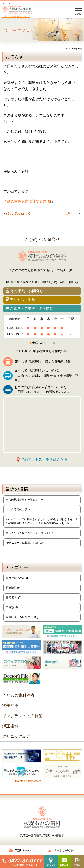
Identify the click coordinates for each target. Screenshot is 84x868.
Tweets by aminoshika (28, 781)
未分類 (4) (12, 607)
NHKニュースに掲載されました (25, 543)
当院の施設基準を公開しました (16, 16)
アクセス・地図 (22, 300)
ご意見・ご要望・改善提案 (31, 308)
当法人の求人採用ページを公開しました (30, 533)
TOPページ (21, 850)
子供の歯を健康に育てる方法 (27, 201)
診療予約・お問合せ (71, 12)
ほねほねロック (19, 214)
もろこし (71, 214)
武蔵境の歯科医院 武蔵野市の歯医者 (42, 822)
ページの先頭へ (63, 850)
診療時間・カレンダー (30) (22, 617)
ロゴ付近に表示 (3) (17, 578)
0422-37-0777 (60, 12)
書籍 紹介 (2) (14, 598)
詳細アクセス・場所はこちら (44, 459)
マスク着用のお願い (18, 510)
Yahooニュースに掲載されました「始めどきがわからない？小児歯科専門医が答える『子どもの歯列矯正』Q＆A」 (42, 521)
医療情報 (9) (13, 588)
